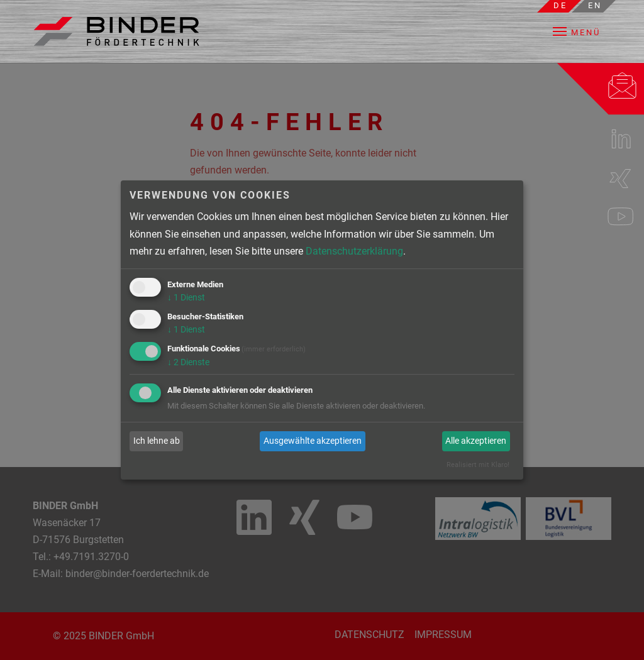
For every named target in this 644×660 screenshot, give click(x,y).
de (560, 5)
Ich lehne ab (157, 441)
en (595, 5)
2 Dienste (188, 362)
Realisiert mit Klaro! (478, 465)
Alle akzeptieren (476, 441)
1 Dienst (186, 297)
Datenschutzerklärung (354, 251)
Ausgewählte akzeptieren (313, 441)
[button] (586, 31)
